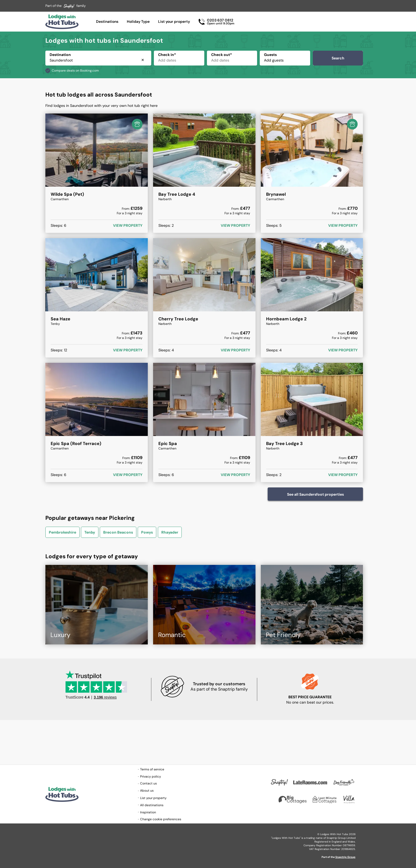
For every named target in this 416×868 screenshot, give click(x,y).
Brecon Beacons (118, 532)
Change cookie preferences (161, 819)
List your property (174, 21)
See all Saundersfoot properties (315, 494)
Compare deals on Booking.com (75, 71)
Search (338, 58)
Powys (147, 532)
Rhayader (170, 532)
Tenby (90, 532)
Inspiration (148, 812)
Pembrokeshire (62, 532)
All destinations (152, 805)
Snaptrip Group (345, 857)
